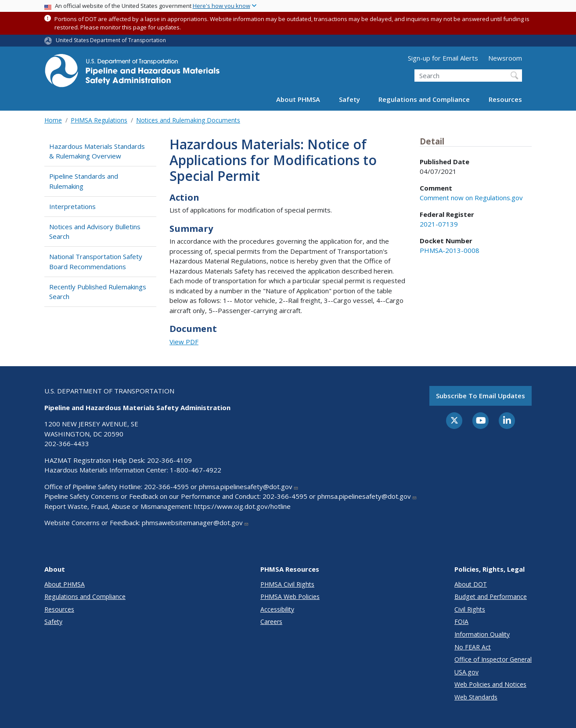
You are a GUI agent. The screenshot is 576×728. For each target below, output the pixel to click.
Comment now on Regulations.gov (471, 198)
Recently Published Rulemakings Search (98, 292)
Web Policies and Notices (490, 684)
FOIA (461, 622)
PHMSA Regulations (99, 120)
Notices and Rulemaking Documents (188, 120)
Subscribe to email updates (481, 396)
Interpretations (72, 206)
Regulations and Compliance (424, 99)
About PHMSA (298, 99)
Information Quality (482, 634)
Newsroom (505, 58)
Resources (505, 99)
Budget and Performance (491, 596)
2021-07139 (439, 224)
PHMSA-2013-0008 (450, 250)
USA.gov (466, 672)
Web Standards (476, 697)
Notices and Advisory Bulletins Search (95, 232)
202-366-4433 (67, 443)
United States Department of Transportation (111, 40)
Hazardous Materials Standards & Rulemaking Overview (97, 151)
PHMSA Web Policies (290, 596)
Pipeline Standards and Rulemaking (84, 181)
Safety (349, 99)
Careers (271, 622)
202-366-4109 (169, 460)
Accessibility (277, 609)
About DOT (471, 584)
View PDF (184, 342)
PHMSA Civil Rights (287, 584)
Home (53, 120)
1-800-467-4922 (196, 470)
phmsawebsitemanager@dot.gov (195, 523)
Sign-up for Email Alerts (443, 58)
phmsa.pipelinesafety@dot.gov (249, 487)
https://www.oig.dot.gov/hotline (242, 506)
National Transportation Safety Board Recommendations (96, 261)
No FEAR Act (473, 647)
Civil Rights (470, 609)
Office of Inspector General (493, 659)
